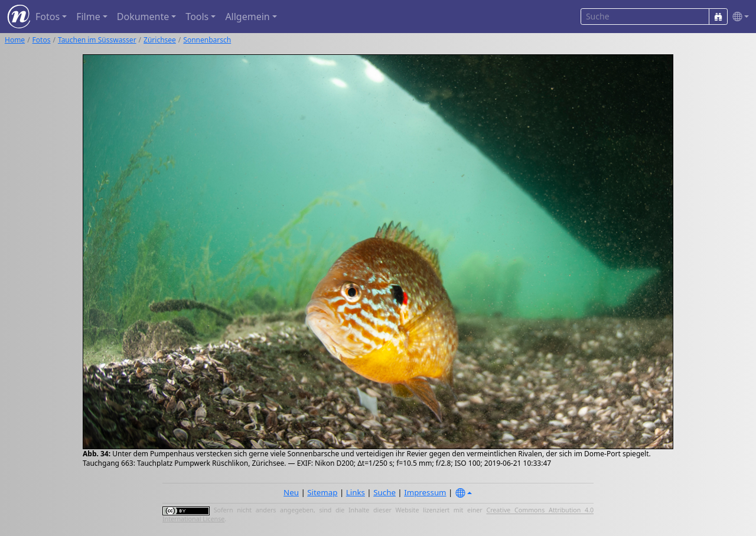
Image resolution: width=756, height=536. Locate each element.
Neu (291, 492)
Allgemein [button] (247, 17)
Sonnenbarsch (207, 40)
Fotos (42, 40)
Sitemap (322, 492)
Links (356, 492)
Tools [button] (197, 17)
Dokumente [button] (143, 17)
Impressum (425, 492)
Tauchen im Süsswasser (97, 40)
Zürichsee (160, 40)
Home (15, 40)
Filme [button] (88, 17)
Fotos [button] (48, 17)
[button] (738, 17)
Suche (384, 492)
